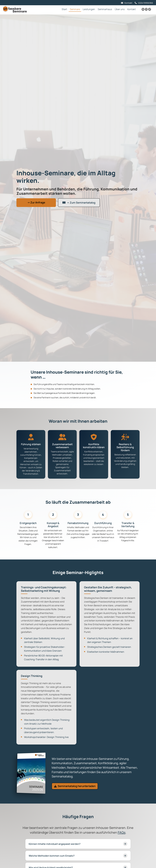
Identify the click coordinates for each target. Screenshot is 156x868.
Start (64, 9)
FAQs (122, 832)
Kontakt (128, 3)
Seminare (75, 9)
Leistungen (89, 9)
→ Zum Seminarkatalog (79, 203)
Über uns (120, 9)
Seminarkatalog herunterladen (75, 786)
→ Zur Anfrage (36, 202)
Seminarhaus (105, 9)
